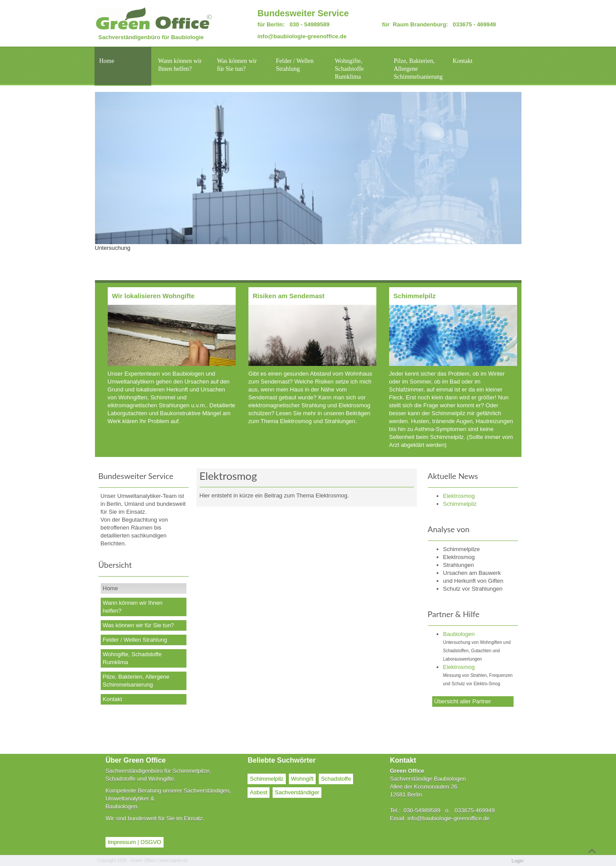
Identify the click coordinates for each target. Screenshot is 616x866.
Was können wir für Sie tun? (237, 65)
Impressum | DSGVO (135, 842)
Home (107, 61)
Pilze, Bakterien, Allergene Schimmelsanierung (418, 69)
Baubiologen (459, 634)
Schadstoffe (336, 779)
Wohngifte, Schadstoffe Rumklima (350, 69)
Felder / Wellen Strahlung (295, 65)
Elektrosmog (459, 667)
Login (518, 861)
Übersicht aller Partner (463, 701)
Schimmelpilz (267, 779)
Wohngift (302, 779)
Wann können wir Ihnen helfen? (180, 65)
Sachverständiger (297, 792)
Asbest (259, 792)
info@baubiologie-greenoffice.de (302, 36)
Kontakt (463, 61)
